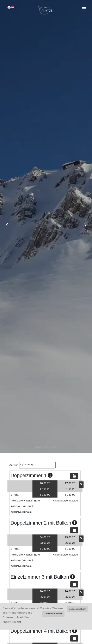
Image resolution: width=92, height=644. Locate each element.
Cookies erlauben (53, 614)
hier (19, 622)
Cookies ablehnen (77, 609)
